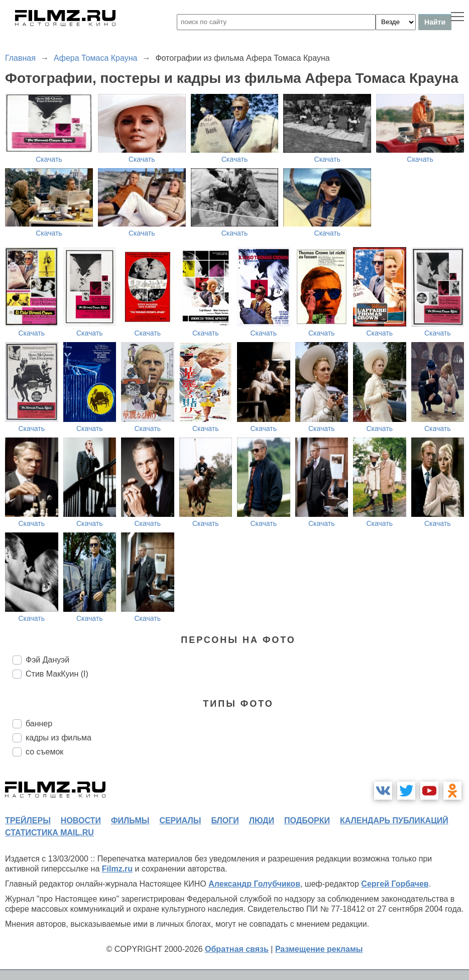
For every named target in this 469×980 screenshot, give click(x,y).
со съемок (44, 752)
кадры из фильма (58, 738)
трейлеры (28, 821)
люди (262, 821)
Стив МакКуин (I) (57, 674)
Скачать (49, 159)
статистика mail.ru (49, 833)
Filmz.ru (117, 869)
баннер (39, 724)
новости (81, 821)
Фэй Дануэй (47, 660)
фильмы (130, 821)
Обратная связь (237, 949)
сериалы (180, 821)
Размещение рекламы (319, 949)
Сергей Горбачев (395, 884)
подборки (307, 821)
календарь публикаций (394, 821)
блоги (225, 821)
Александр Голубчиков (254, 884)
